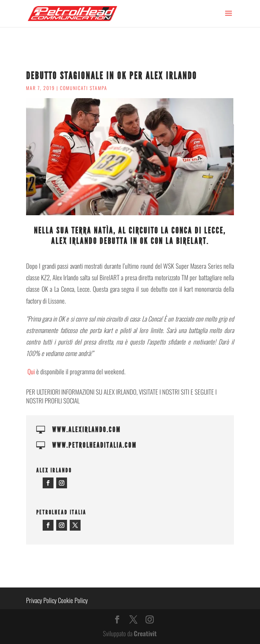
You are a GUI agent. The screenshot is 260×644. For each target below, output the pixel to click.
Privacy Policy (41, 600)
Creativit (145, 633)
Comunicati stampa (84, 88)
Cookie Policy (73, 600)
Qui (31, 371)
